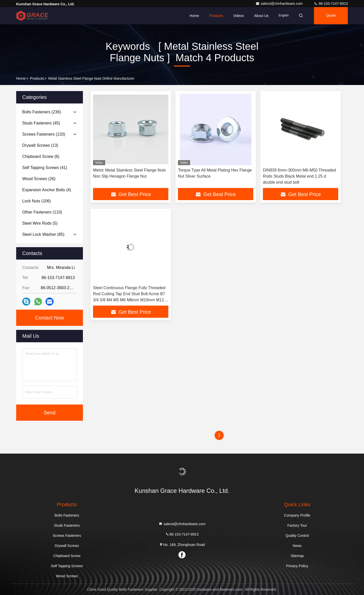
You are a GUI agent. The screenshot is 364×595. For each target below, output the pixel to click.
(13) (40, 145)
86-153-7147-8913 (331, 4)
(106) (37, 201)
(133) (44, 134)
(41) (45, 168)
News (297, 546)
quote (331, 16)
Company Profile (297, 515)
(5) (40, 223)
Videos (238, 16)
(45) (41, 123)
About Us (261, 16)
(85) (43, 234)
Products (216, 16)
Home (194, 16)
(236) (42, 112)
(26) (39, 179)
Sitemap (297, 556)
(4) (47, 190)
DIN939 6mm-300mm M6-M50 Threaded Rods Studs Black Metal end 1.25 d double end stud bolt (299, 176)
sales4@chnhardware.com (280, 4)
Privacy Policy (297, 566)
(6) (41, 156)
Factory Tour (297, 525)
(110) (42, 212)
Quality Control (297, 536)
